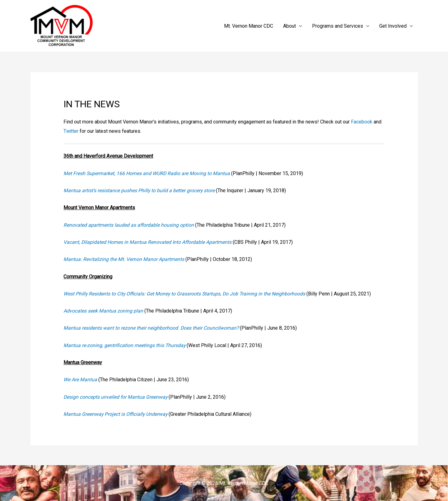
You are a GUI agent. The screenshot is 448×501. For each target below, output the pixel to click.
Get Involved (393, 26)
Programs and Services (338, 26)
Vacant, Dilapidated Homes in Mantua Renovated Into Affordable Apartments (148, 242)
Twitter (71, 131)
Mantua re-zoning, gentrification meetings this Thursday (125, 345)
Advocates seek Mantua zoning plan (103, 311)
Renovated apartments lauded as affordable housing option (129, 225)
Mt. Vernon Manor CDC (249, 26)
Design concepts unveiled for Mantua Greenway (116, 397)
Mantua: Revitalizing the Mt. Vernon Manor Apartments (124, 259)
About (289, 26)
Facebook (362, 122)
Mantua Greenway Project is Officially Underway (116, 414)
